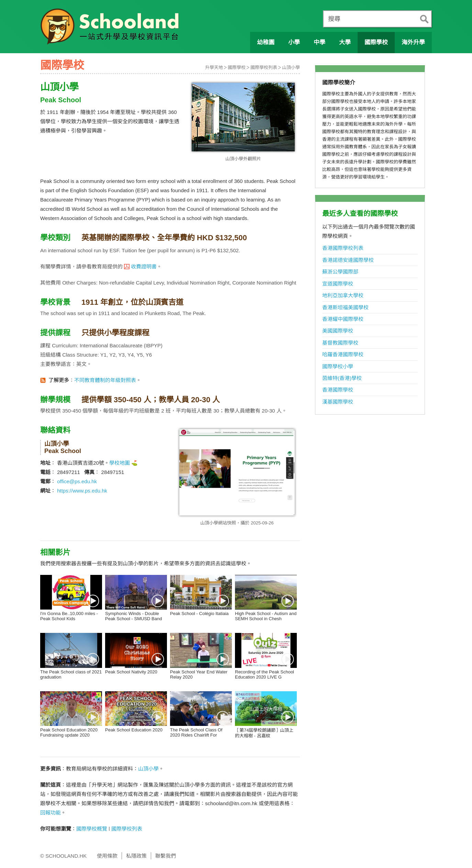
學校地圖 (120, 463)
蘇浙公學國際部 (340, 272)
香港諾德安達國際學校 (348, 260)
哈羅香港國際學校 (343, 354)
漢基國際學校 (338, 402)
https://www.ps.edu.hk (82, 491)
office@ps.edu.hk (77, 481)
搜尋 (334, 19)
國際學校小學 (338, 366)
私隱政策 (136, 856)
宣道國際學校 (338, 284)
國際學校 (237, 67)
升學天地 (214, 67)
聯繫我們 (166, 856)
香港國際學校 (338, 390)
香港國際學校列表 (343, 248)
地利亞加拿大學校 (343, 295)
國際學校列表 (264, 67)
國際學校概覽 (92, 829)
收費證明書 (144, 267)
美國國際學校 (338, 331)
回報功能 (50, 813)
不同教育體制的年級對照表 (105, 380)
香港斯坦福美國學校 (345, 307)
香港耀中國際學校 (343, 319)
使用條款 (107, 856)
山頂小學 (291, 67)
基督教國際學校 (340, 343)
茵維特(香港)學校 (342, 378)
